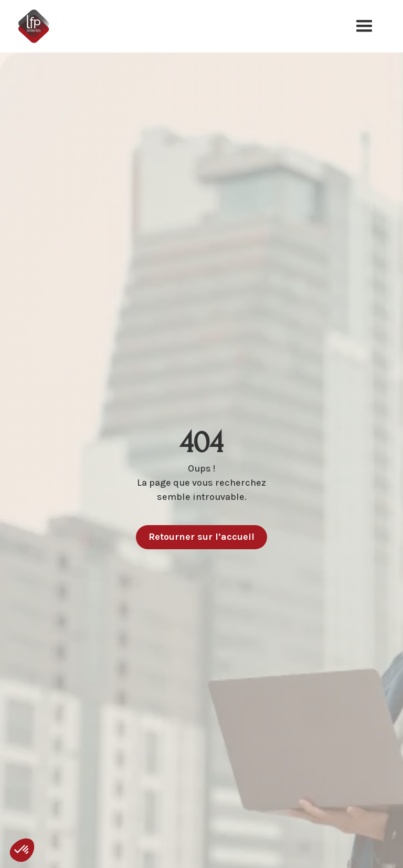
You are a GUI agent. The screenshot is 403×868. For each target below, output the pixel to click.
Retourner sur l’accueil (201, 537)
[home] (41, 26)
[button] (364, 26)
